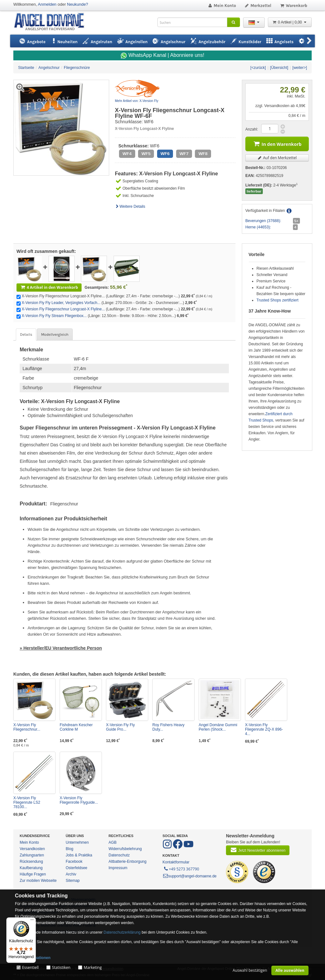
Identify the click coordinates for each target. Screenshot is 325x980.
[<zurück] (258, 68)
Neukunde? (78, 4)
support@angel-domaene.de (189, 876)
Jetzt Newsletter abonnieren (258, 850)
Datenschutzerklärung (122, 932)
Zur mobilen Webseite (38, 881)
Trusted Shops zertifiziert (277, 300)
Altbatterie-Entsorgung (127, 862)
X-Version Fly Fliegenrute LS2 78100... (27, 802)
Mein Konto (222, 6)
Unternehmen (77, 842)
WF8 (203, 154)
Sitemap (73, 881)
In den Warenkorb (277, 143)
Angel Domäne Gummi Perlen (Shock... (218, 727)
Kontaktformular (176, 862)
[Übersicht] (279, 68)
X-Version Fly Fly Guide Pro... (120, 727)
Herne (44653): (258, 227)
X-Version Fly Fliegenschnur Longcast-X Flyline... (63, 309)
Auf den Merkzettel (277, 158)
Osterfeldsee (76, 868)
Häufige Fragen (33, 874)
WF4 (127, 154)
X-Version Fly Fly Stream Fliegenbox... (54, 316)
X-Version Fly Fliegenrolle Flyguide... (79, 800)
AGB (113, 842)
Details (26, 335)
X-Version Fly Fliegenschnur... (27, 727)
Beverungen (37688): (263, 221)
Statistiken (61, 967)
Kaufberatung (31, 868)
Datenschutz (119, 855)
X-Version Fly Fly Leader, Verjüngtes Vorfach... (61, 303)
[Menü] (32, 921)
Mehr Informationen (33, 958)
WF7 (184, 154)
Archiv (71, 874)
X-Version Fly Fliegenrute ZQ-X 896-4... (264, 729)
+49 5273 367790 (181, 868)
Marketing (93, 967)
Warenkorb (293, 6)
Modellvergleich (55, 335)
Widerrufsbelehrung (125, 849)
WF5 (146, 154)
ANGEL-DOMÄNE (52, 22)
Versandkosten (32, 849)
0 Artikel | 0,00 (290, 22)
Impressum (118, 868)
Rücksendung (31, 862)
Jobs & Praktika (79, 855)
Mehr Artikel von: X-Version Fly (137, 101)
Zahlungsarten (32, 855)
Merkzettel (258, 6)
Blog (70, 849)
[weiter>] (300, 68)
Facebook (74, 862)
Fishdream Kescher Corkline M (76, 727)
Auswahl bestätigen (250, 970)
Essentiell (30, 967)
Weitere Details (130, 206)
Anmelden (47, 4)
